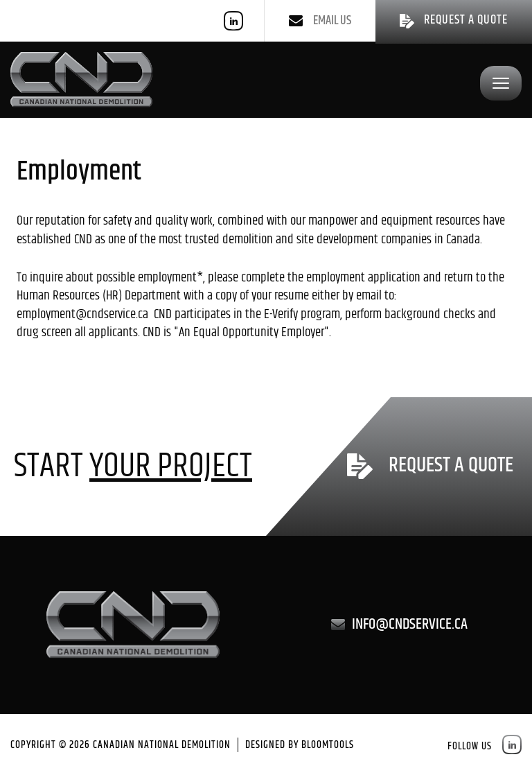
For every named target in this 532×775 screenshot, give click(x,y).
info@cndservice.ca (410, 625)
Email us (332, 21)
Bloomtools (328, 745)
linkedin (233, 21)
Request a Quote (451, 467)
